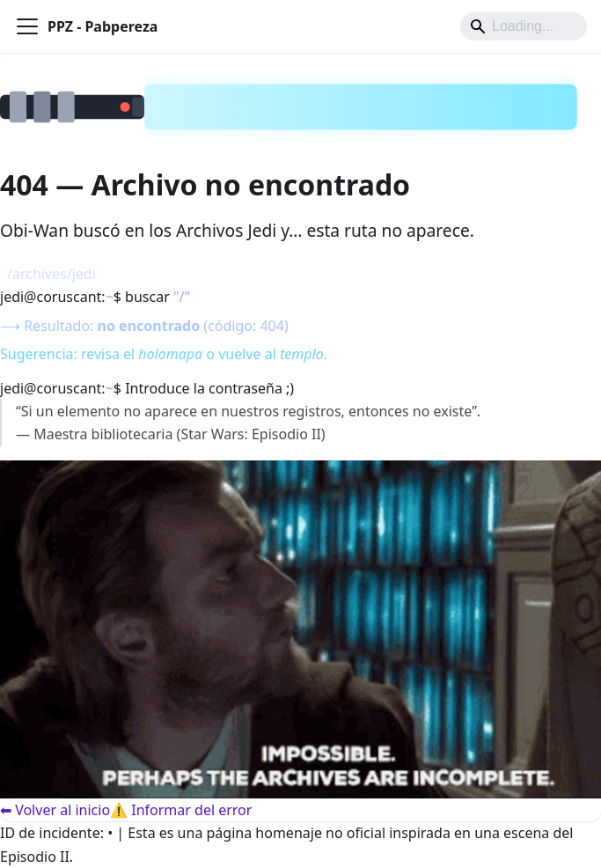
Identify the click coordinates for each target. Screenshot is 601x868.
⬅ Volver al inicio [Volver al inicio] (55, 810)
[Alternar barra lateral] (27, 26)
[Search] (524, 26)
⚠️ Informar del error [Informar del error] (181, 810)
